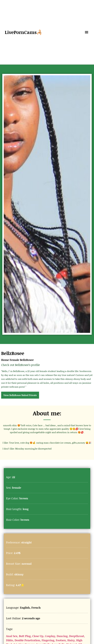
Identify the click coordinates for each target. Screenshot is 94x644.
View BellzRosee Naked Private (20, 395)
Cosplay (50, 636)
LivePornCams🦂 (24, 32)
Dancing (62, 636)
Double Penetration (27, 640)
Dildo (10, 640)
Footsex (61, 640)
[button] (87, 32)
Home (5, 360)
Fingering (48, 640)
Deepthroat (77, 636)
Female (14, 360)
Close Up (38, 636)
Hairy (71, 640)
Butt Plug (25, 636)
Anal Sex (12, 636)
